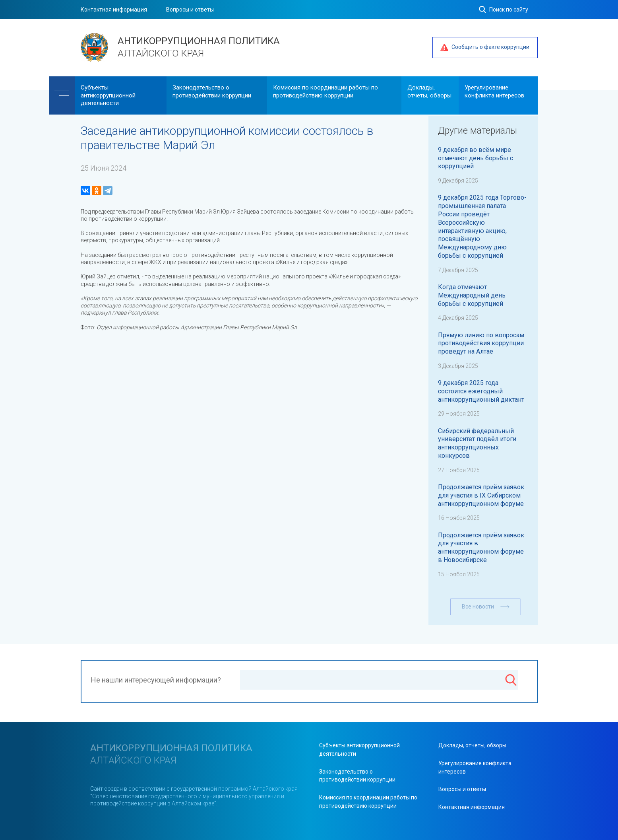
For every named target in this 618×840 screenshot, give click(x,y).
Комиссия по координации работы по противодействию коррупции (325, 91)
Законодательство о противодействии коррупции (212, 91)
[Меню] (62, 95)
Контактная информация (114, 10)
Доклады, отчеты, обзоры (429, 91)
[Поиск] (511, 681)
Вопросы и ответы (190, 10)
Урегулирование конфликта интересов (494, 91)
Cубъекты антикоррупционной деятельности (108, 95)
